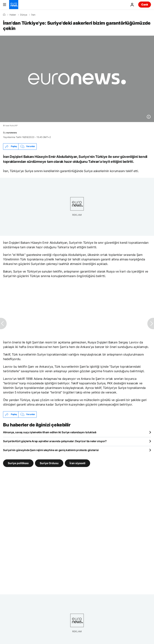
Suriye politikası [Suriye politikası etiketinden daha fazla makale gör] (18, 463)
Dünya (24, 15)
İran (33, 15)
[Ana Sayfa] (4, 15)
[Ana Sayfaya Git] (14, 5)
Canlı (145, 4)
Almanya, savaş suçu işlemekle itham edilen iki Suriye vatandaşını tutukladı (50, 432)
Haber (13, 15)
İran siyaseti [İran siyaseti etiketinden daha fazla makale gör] (77, 463)
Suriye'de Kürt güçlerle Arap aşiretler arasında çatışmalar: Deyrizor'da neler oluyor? (55, 441)
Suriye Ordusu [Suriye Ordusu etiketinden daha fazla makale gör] (49, 463)
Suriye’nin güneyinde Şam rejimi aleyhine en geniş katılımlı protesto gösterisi (51, 450)
